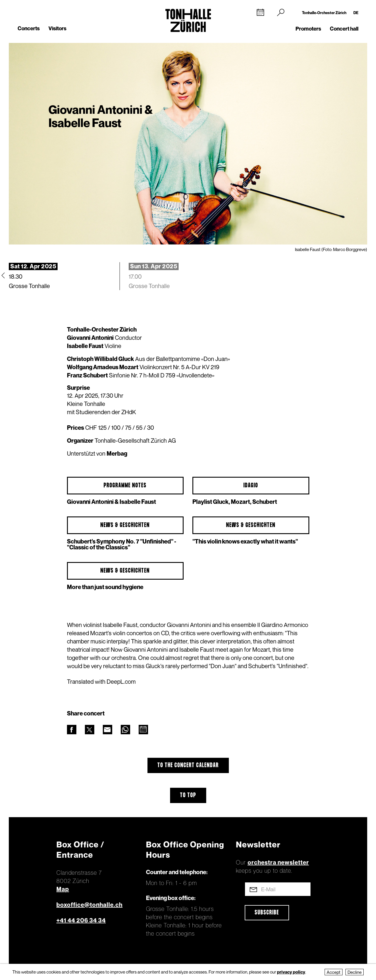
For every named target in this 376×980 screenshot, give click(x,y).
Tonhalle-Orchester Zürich (324, 13)
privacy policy (291, 972)
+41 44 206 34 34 (81, 920)
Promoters (308, 29)
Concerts (29, 28)
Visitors (57, 28)
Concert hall (344, 29)
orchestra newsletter (278, 862)
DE (356, 13)
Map (63, 889)
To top (188, 795)
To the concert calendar (188, 765)
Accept (334, 972)
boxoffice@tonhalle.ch (89, 905)
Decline (355, 972)
